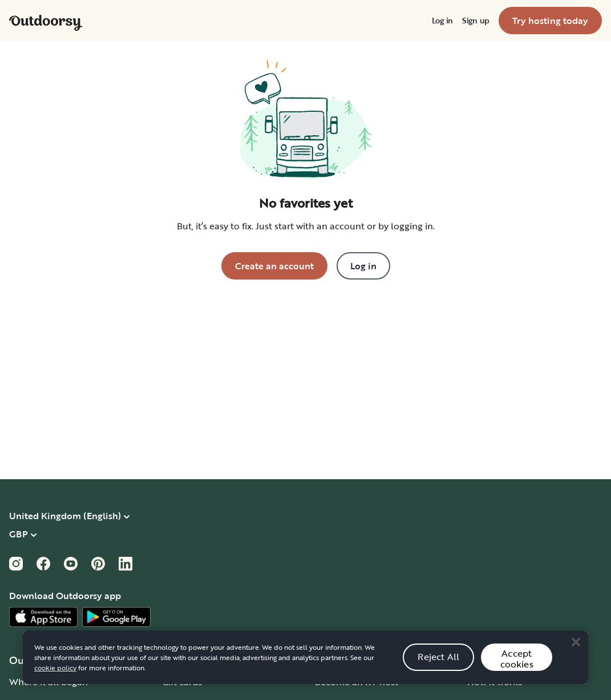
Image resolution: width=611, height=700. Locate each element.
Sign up (476, 21)
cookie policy (55, 675)
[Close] (576, 650)
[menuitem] (442, 21)
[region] (305, 665)
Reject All (438, 664)
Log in (442, 21)
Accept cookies (517, 666)
